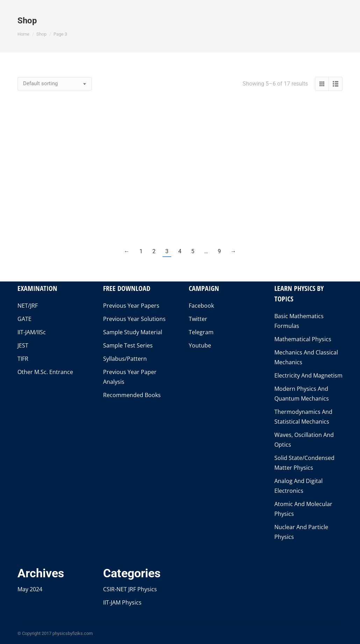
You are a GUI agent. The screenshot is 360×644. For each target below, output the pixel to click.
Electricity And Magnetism (308, 375)
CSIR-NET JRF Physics (130, 589)
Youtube (200, 345)
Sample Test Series (128, 345)
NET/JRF (28, 306)
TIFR (23, 359)
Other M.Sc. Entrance (45, 372)
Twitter (198, 319)
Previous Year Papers (131, 306)
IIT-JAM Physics (122, 602)
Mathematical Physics (303, 339)
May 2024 (30, 589)
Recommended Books (132, 395)
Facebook (201, 306)
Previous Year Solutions (134, 319)
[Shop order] (55, 84)
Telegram (201, 332)
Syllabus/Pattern (125, 359)
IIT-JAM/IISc (32, 332)
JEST (23, 345)
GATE (24, 319)
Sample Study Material (133, 332)
